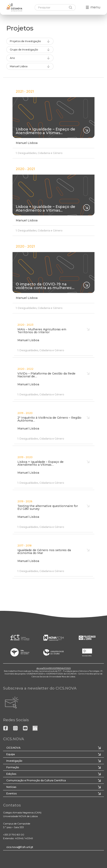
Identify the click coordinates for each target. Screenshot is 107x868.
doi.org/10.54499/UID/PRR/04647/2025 (54, 668)
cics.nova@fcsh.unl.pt (20, 847)
